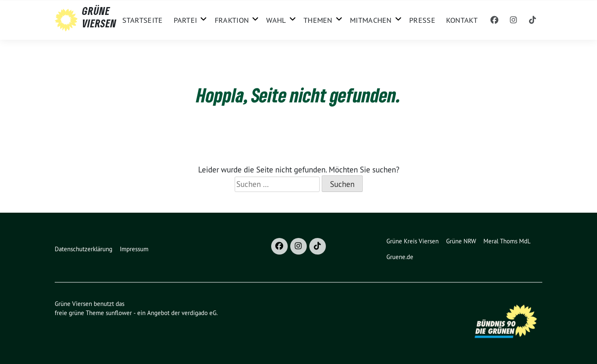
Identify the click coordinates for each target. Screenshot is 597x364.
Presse (422, 20)
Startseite (143, 20)
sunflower (119, 313)
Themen (318, 20)
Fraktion (232, 20)
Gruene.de (400, 257)
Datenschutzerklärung (84, 249)
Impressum (134, 249)
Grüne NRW (461, 241)
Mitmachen (371, 20)
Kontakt (462, 20)
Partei (186, 20)
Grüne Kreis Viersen (413, 241)
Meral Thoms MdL (507, 241)
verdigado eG (199, 313)
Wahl (276, 20)
